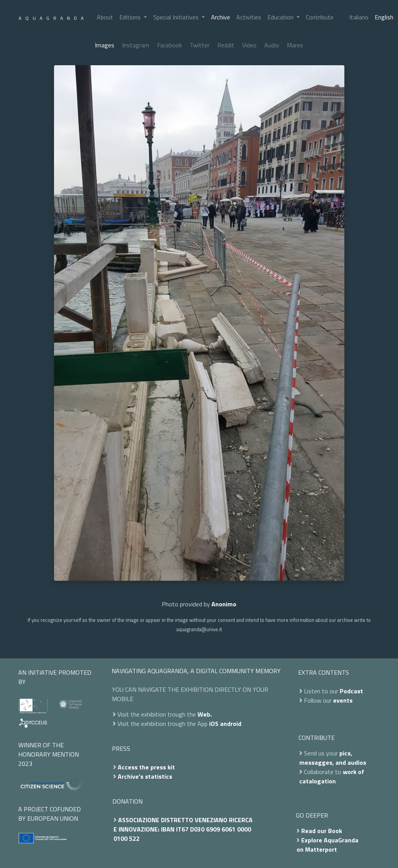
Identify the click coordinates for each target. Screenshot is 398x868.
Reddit (226, 45)
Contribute (320, 17)
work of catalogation (332, 776)
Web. (205, 714)
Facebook (169, 45)
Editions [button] (131, 17)
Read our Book (322, 831)
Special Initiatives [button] (177, 17)
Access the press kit (146, 767)
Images (105, 45)
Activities (249, 17)
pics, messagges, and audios (333, 758)
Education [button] (281, 17)
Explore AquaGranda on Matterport (327, 845)
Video (249, 45)
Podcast (351, 691)
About (105, 17)
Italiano (359, 17)
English (384, 17)
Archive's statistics (145, 776)
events (343, 700)
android (231, 724)
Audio (272, 45)
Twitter (200, 45)
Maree (295, 45)
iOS (214, 724)
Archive (221, 17)
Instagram (136, 45)
